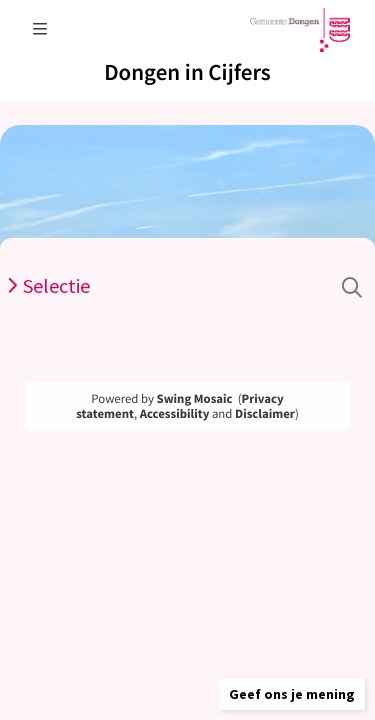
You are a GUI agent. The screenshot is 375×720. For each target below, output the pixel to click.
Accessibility (175, 414)
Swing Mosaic (195, 399)
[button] (292, 694)
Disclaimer (265, 414)
